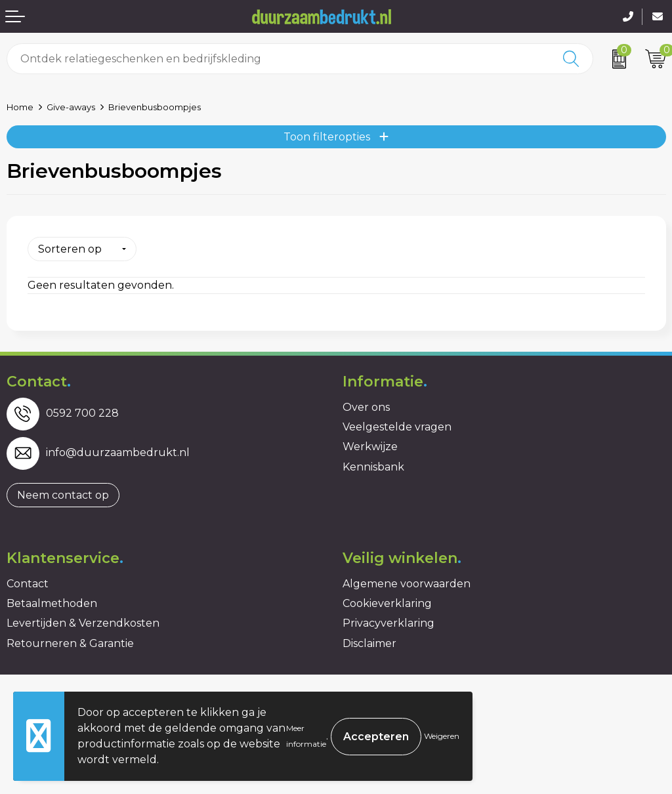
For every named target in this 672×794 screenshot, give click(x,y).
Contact (28, 584)
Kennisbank (373, 467)
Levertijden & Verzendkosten (83, 623)
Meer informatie (306, 736)
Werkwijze (370, 447)
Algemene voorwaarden (407, 584)
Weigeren (442, 736)
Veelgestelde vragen (397, 427)
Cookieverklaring (387, 603)
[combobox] (279, 59)
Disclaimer (369, 643)
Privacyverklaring (388, 623)
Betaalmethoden (52, 603)
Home (20, 107)
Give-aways (71, 107)
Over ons (366, 407)
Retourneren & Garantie (70, 643)
